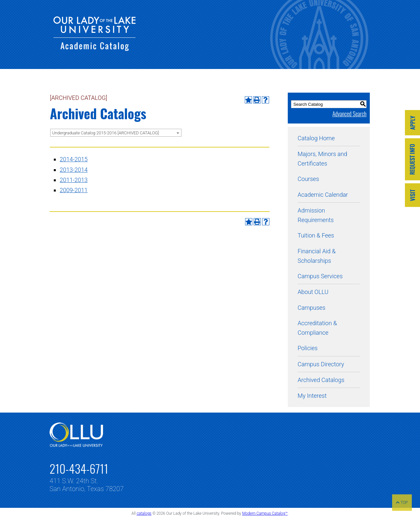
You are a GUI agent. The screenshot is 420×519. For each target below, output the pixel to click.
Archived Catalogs (321, 380)
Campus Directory (321, 364)
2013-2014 (74, 170)
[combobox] (116, 133)
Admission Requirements (316, 215)
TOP (402, 503)
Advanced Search (349, 114)
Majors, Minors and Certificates (322, 159)
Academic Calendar (323, 195)
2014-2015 (74, 159)
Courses (308, 179)
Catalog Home (316, 138)
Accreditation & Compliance (317, 328)
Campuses (312, 308)
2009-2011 (74, 190)
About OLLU (313, 292)
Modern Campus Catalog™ (265, 513)
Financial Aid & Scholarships (317, 256)
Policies (308, 348)
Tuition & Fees (316, 235)
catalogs (144, 513)
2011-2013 (74, 180)
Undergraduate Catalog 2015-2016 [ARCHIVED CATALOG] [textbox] (105, 133)
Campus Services (320, 276)
